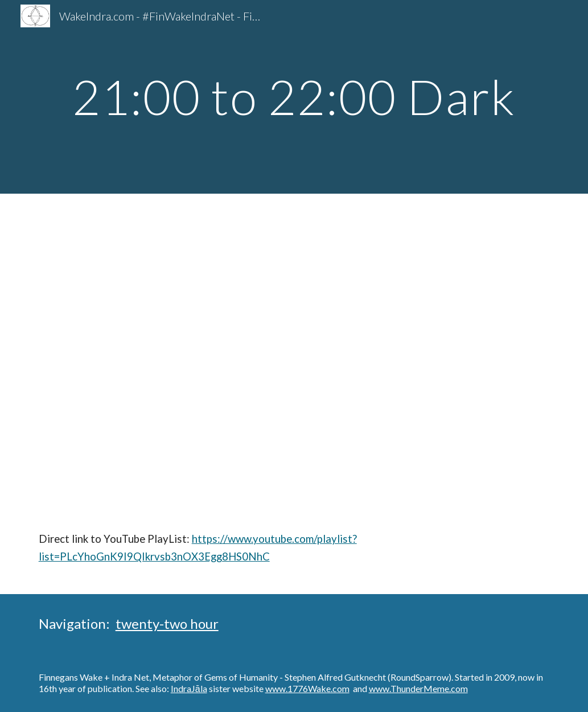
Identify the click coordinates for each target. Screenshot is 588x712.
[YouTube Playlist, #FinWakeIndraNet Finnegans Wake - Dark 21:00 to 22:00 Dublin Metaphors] (294, 353)
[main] (294, 97)
